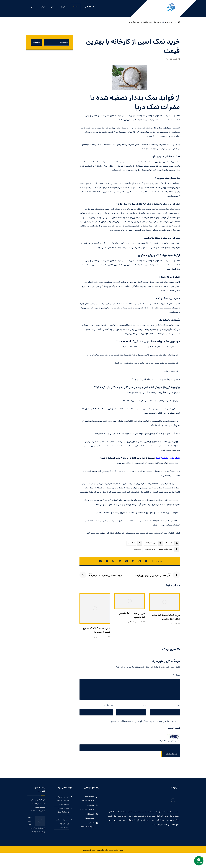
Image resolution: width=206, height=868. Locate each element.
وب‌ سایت (109, 705)
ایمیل (144, 705)
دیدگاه (176, 675)
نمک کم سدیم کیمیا (101, 637)
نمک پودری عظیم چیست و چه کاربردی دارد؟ (63, 824)
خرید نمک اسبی (150, 549)
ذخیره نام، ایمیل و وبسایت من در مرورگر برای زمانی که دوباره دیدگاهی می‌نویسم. (143, 722)
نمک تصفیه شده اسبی (135, 622)
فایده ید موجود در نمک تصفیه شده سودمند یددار (63, 801)
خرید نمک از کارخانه (165, 549)
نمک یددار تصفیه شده (168, 458)
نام (179, 705)
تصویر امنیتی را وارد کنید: (169, 741)
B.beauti (169, 543)
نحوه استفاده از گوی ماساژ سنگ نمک (63, 812)
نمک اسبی (131, 543)
